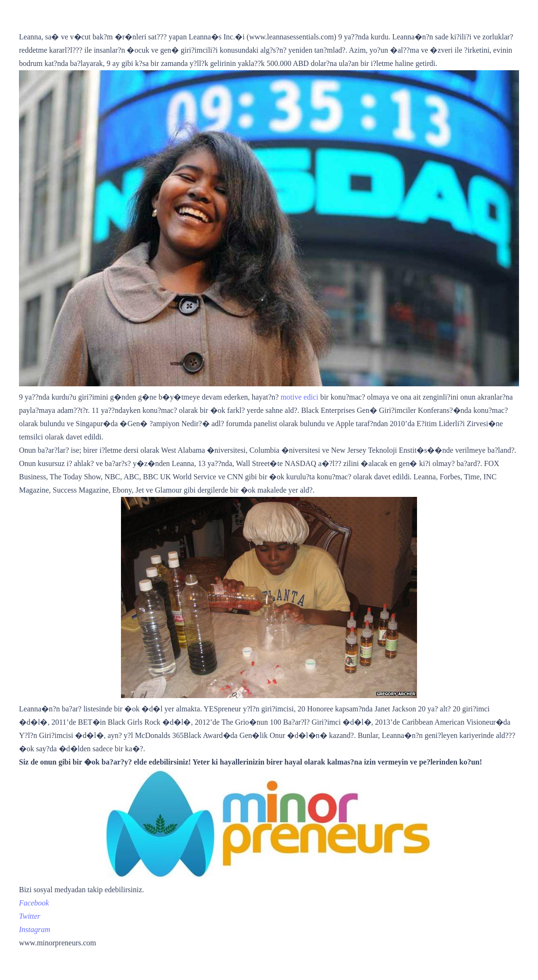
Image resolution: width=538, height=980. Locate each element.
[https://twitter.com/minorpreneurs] (30, 916)
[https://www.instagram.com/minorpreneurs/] (35, 929)
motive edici (299, 397)
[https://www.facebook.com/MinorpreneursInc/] (34, 903)
